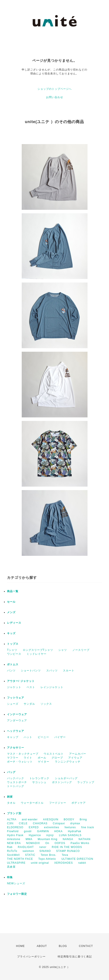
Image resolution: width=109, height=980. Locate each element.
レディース (14, 623)
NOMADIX (33, 843)
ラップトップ (86, 782)
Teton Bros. (48, 855)
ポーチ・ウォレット (20, 762)
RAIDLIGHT (26, 847)
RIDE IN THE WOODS (67, 847)
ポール (42, 758)
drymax (75, 823)
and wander (30, 819)
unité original (40, 863)
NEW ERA (14, 843)
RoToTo (12, 851)
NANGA (68, 839)
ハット (28, 737)
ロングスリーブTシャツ (38, 650)
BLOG (63, 946)
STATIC (30, 855)
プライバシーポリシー (31, 957)
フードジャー (58, 803)
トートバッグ (16, 786)
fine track (88, 827)
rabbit (82, 863)
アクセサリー (16, 748)
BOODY (69, 819)
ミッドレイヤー (37, 654)
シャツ (63, 650)
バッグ (11, 772)
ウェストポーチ (17, 782)
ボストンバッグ (62, 782)
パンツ (11, 671)
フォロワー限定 (17, 894)
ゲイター (44, 762)
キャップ (13, 737)
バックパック (16, 778)
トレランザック (39, 778)
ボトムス (13, 664)
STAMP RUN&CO (68, 851)
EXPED (34, 827)
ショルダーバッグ (66, 778)
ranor (43, 847)
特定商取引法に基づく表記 (75, 957)
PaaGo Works (80, 843)
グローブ (57, 758)
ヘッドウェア (16, 731)
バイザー (60, 737)
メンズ (11, 612)
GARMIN (43, 831)
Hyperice (35, 835)
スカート (69, 671)
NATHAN (84, 839)
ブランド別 (14, 813)
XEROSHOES (63, 863)
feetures (70, 827)
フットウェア (16, 698)
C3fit (10, 823)
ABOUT (42, 946)
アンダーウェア (17, 720)
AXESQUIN (51, 819)
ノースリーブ (81, 650)
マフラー (13, 758)
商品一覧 (13, 591)
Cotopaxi (59, 823)
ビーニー (43, 737)
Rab (10, 847)
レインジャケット (52, 687)
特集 (10, 877)
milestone (14, 839)
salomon (28, 851)
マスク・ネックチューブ (23, 754)
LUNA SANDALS (70, 835)
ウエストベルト (54, 754)
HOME (20, 946)
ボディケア (79, 803)
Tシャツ (12, 650)
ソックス (46, 704)
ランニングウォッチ (68, 762)
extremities (52, 827)
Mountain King (48, 839)
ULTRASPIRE (16, 863)
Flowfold (13, 831)
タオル (11, 803)
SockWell (13, 855)
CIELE (23, 823)
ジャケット (14, 687)
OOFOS (60, 843)
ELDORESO (15, 827)
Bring (83, 819)
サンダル (29, 704)
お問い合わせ (55, 97)
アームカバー (78, 754)
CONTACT (86, 946)
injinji (50, 835)
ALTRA (12, 819)
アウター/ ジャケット (21, 681)
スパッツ (52, 671)
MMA (29, 839)
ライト (28, 758)
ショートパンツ (31, 671)
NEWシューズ (16, 883)
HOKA (58, 831)
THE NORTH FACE (20, 859)
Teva (65, 855)
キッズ (11, 633)
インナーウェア (17, 714)
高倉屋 (11, 867)
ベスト (31, 687)
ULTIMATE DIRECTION (77, 859)
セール (11, 602)
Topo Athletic (47, 859)
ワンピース (14, 654)
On (47, 843)
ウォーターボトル (32, 803)
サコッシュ (39, 782)
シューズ (13, 704)
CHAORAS (40, 823)
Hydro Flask (15, 835)
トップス (13, 644)
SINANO (45, 851)
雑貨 (10, 797)
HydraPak (75, 831)
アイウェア (75, 758)
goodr (28, 831)
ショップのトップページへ (55, 89)
